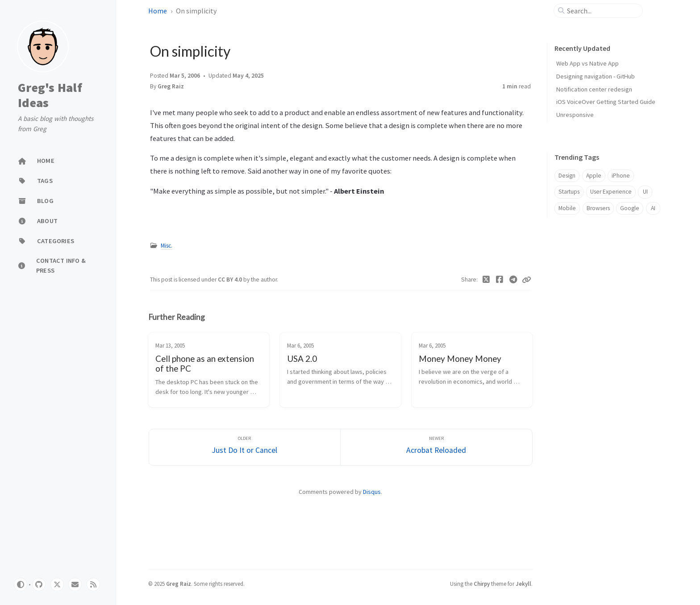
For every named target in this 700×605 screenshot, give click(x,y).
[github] (39, 584)
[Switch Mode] (21, 584)
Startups (569, 192)
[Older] (245, 447)
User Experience (611, 192)
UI (645, 192)
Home (158, 11)
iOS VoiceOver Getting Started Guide (606, 102)
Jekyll (523, 584)
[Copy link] (526, 280)
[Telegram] (514, 280)
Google (630, 208)
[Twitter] (486, 280)
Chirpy (482, 584)
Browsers (598, 208)
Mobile (567, 208)
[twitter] (57, 584)
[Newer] (436, 447)
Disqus (372, 492)
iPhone (621, 176)
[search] (602, 11)
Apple (594, 176)
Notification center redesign (594, 89)
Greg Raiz (171, 86)
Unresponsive (575, 115)
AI (653, 208)
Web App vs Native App (587, 63)
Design (567, 176)
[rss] (93, 584)
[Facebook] (500, 280)
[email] (75, 584)
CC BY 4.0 (231, 280)
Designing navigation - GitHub (596, 76)
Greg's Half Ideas (50, 95)
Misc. (167, 246)
